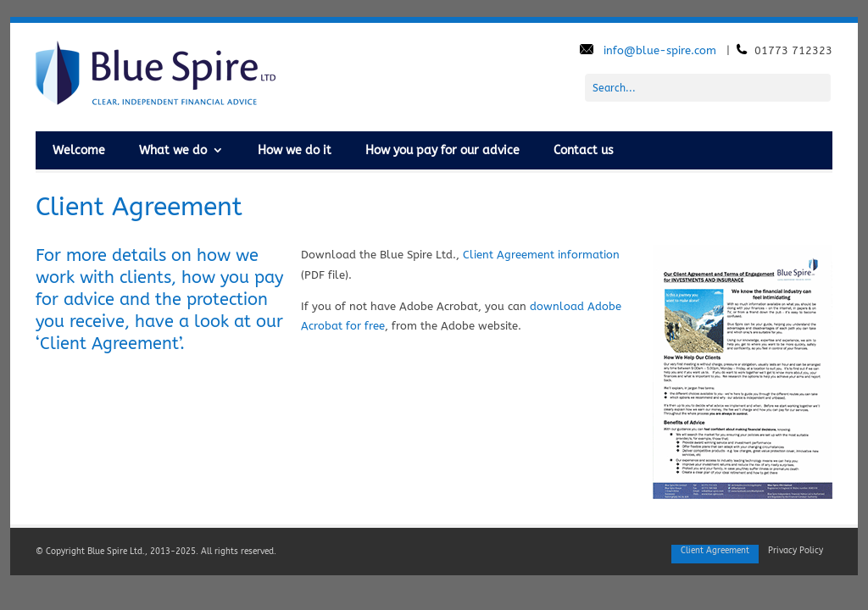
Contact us (584, 150)
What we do (173, 150)
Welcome (79, 150)
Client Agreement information (541, 255)
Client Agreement (715, 551)
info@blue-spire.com (662, 50)
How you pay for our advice (442, 150)
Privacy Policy (796, 551)
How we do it (295, 150)
